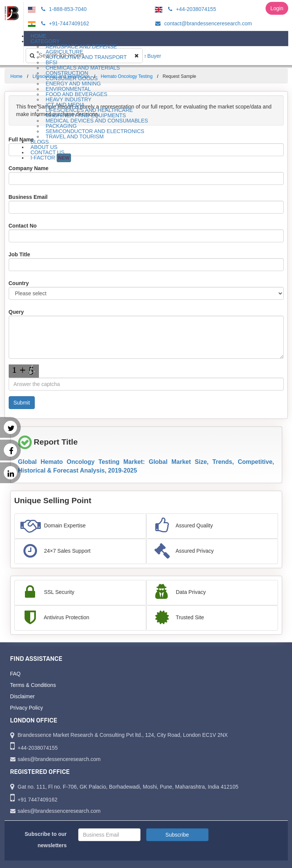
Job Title (19, 254)
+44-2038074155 (191, 9)
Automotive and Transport (86, 57)
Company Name (29, 168)
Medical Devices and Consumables (97, 121)
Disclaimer (22, 696)
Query (16, 312)
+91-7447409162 (64, 23)
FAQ (15, 674)
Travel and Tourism (75, 136)
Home (17, 76)
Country (19, 283)
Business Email (28, 197)
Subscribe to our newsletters (46, 840)
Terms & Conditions (33, 685)
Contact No (23, 226)
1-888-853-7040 (63, 9)
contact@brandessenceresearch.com (202, 23)
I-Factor (51, 158)
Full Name (21, 139)
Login (277, 8)
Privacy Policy (27, 708)
